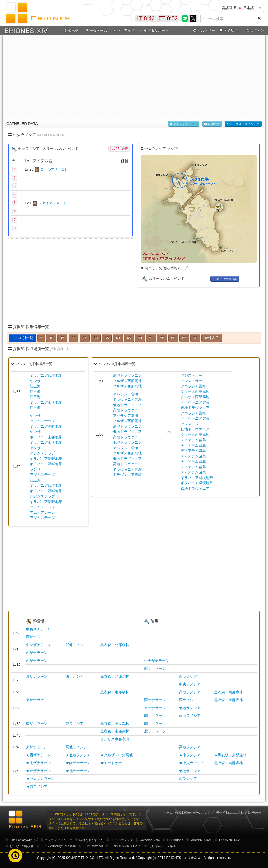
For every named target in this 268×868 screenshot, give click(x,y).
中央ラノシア (190, 684)
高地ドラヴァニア (127, 375)
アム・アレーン (42, 512)
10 (51, 338)
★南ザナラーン (78, 763)
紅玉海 (35, 386)
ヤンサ (35, 381)
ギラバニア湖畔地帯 (46, 426)
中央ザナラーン (39, 629)
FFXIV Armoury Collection (58, 846)
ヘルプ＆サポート (154, 30)
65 (184, 338)
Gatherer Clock (150, 840)
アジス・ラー (191, 375)
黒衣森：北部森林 (115, 645)
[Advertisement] (134, 76)
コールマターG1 (53, 169)
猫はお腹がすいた (91, 840)
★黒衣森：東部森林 (230, 755)
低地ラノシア (76, 645)
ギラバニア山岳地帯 (46, 402)
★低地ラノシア (78, 755)
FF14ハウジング (122, 840)
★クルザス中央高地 (116, 755)
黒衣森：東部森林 (228, 700)
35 (107, 338)
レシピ (209, 813)
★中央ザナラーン (40, 778)
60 (173, 338)
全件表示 (212, 338)
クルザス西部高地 (127, 381)
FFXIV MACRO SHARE (126, 846)
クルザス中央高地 (115, 739)
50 (140, 338)
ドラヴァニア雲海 (127, 399)
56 (162, 338)
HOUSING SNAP (231, 840)
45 (129, 338)
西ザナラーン (37, 637)
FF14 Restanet (93, 846)
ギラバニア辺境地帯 (46, 375)
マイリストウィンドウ (243, 124)
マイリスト (230, 31)
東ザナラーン (37, 676)
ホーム (168, 813)
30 (96, 338)
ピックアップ (124, 30)
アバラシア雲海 (126, 394)
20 (73, 338)
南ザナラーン (155, 716)
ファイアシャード (52, 203)
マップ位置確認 (225, 279)
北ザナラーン (155, 731)
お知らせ (72, 30)
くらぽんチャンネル (162, 846)
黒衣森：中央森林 (115, 724)
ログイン (255, 31)
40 (118, 338)
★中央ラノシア (192, 763)
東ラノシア (74, 724)
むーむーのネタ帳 (22, 846)
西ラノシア (74, 676)
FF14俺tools (175, 840)
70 (195, 338)
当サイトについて (228, 813)
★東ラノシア (190, 755)
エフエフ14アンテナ (59, 840)
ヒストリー (203, 31)
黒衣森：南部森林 (115, 692)
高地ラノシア (190, 692)
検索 (178, 813)
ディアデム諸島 (193, 440)
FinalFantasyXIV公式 (24, 840)
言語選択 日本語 (238, 8)
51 (151, 338)
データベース (96, 30)
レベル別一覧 (22, 338)
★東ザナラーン (39, 771)
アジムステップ (42, 421)
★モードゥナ (111, 763)
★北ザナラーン (39, 763)
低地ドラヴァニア (127, 405)
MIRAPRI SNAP (201, 840)
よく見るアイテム (184, 124)
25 (85, 338)
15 (62, 338)
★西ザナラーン (39, 755)
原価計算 (212, 124)
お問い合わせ (252, 813)
